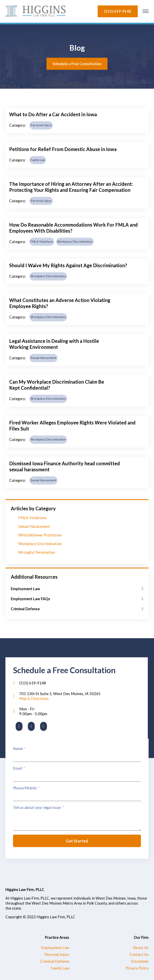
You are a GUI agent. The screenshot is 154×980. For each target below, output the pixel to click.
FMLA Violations (42, 242)
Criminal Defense (55, 961)
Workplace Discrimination (75, 242)
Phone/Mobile (25, 788)
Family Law (38, 160)
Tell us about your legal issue (37, 807)
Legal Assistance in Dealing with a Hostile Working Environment (54, 344)
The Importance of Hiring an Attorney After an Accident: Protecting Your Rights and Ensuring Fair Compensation (71, 187)
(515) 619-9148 (118, 11)
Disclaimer (140, 961)
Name (18, 749)
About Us (141, 948)
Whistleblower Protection (40, 535)
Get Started (77, 841)
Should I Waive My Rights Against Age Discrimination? (68, 265)
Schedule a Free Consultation (77, 64)
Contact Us (139, 954)
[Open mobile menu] (146, 11)
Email (18, 768)
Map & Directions (34, 699)
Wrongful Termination (37, 552)
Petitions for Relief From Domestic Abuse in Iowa (63, 149)
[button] (77, 589)
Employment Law (55, 948)
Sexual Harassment (44, 358)
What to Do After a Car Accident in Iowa (53, 114)
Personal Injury (41, 125)
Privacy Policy (137, 968)
